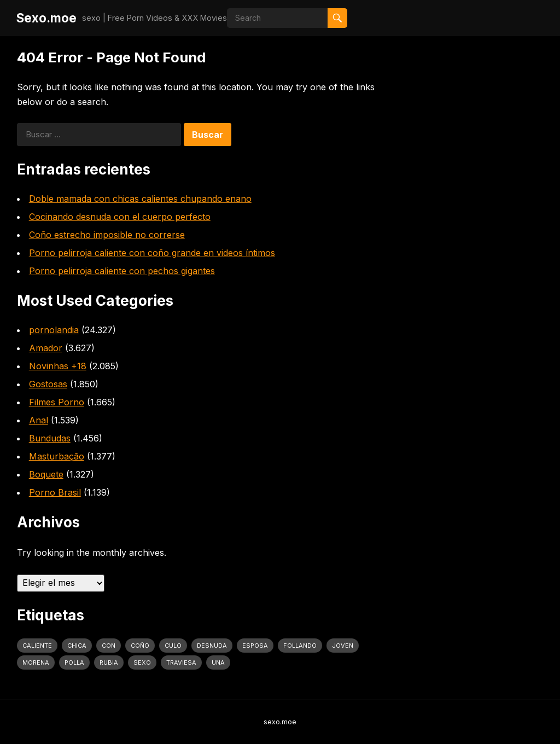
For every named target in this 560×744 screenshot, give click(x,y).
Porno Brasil (55, 492)
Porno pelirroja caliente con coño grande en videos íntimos (152, 253)
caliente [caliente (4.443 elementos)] (37, 646)
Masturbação (57, 456)
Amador (46, 348)
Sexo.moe (46, 18)
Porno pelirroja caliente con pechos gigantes (122, 271)
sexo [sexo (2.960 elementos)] (142, 662)
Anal (39, 420)
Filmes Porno (57, 402)
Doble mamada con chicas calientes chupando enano (140, 199)
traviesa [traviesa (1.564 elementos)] (181, 662)
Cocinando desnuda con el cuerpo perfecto (120, 217)
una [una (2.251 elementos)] (218, 662)
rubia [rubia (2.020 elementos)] (109, 662)
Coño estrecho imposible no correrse (107, 235)
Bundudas (50, 438)
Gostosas (48, 384)
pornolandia (54, 330)
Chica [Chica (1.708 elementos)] (77, 646)
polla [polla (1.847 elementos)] (74, 662)
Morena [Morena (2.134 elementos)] (36, 662)
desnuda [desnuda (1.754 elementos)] (212, 646)
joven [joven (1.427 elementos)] (343, 646)
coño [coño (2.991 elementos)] (140, 646)
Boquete (46, 474)
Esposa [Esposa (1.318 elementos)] (255, 646)
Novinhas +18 (58, 366)
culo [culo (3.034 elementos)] (173, 646)
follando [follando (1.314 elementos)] (300, 646)
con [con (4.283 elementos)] (109, 646)
